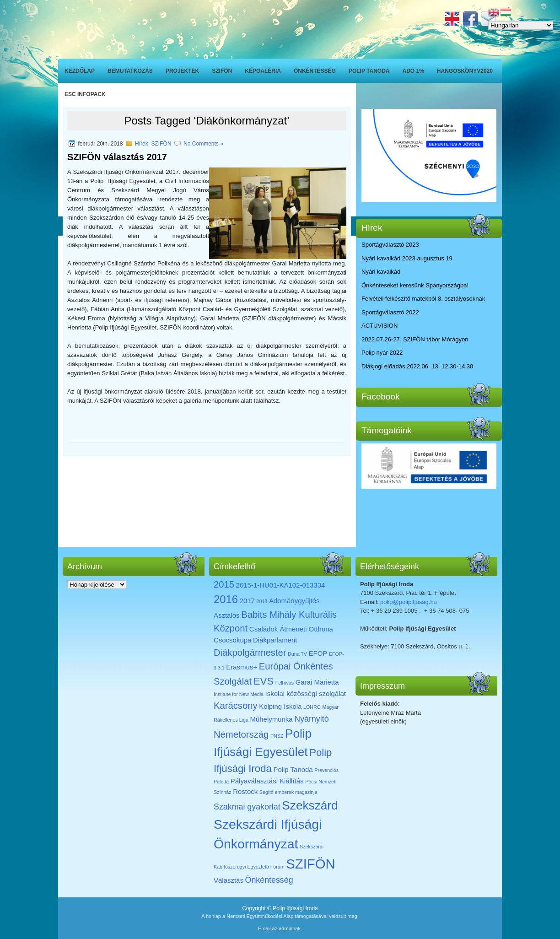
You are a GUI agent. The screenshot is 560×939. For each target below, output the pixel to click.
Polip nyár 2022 (382, 353)
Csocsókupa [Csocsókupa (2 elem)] (232, 640)
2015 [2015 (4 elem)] (224, 584)
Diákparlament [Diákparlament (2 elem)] (275, 640)
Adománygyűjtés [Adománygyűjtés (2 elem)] (294, 601)
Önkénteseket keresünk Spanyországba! (415, 285)
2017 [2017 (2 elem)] (247, 601)
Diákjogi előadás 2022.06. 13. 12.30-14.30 (417, 366)
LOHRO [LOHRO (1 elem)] (312, 707)
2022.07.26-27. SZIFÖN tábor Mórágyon (415, 339)
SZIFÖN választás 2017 (117, 157)
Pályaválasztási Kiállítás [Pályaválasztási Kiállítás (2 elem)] (267, 781)
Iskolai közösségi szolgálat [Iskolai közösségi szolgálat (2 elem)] (306, 693)
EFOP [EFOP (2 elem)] (318, 653)
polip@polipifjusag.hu (409, 602)
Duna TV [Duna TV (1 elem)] (297, 654)
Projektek (182, 71)
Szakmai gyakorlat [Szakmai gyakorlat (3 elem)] (247, 807)
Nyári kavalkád (381, 272)
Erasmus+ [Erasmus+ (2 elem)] (242, 667)
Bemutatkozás (130, 71)
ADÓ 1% (413, 71)
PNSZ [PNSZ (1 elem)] (277, 736)
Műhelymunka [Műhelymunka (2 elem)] (271, 719)
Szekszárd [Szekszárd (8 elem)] (310, 805)
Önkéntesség (315, 71)
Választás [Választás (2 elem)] (229, 880)
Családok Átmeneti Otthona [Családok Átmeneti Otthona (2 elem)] (291, 629)
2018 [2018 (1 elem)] (262, 601)
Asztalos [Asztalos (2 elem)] (227, 615)
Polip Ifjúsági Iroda (295, 908)
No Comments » (203, 144)
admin (285, 928)
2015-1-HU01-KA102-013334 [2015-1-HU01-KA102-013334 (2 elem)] (281, 585)
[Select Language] (521, 25)
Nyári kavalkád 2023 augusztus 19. (408, 258)
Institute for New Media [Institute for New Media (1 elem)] (239, 694)
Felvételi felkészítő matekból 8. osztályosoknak (423, 299)
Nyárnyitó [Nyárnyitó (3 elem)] (311, 719)
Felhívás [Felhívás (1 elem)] (285, 683)
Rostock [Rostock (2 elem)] (245, 791)
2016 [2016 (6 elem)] (226, 599)
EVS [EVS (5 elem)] (264, 681)
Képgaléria (263, 71)
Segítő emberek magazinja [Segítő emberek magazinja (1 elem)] (288, 792)
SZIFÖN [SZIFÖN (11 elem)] (311, 864)
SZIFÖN (222, 71)
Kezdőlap (80, 71)
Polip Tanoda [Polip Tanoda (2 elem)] (293, 769)
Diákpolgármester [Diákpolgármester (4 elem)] (250, 653)
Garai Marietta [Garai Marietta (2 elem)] (317, 682)
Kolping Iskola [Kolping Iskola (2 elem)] (280, 706)
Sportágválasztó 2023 (390, 245)
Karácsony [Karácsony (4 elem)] (236, 706)
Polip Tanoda (369, 71)
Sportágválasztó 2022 (390, 312)
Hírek (142, 144)
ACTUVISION (380, 326)
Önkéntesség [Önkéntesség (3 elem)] (269, 880)
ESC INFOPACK (85, 94)
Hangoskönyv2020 (465, 71)
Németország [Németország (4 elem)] (241, 734)
